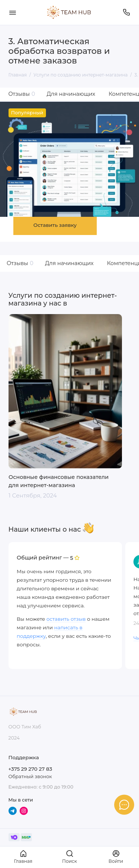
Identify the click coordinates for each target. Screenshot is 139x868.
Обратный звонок (30, 776)
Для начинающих (71, 94)
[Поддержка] (127, 12)
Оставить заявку (55, 225)
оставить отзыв (66, 619)
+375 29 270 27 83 (30, 769)
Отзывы (22, 94)
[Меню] (13, 12)
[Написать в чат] (124, 805)
